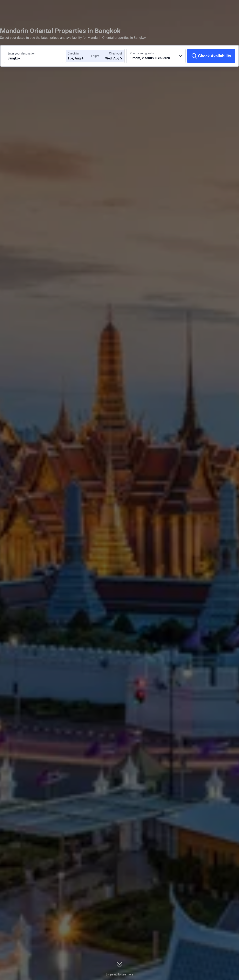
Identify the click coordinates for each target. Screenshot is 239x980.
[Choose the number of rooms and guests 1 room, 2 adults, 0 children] (156, 56)
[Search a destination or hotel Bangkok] (34, 56)
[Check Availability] (211, 56)
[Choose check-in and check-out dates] (80, 56)
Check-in (73, 53)
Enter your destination (21, 53)
